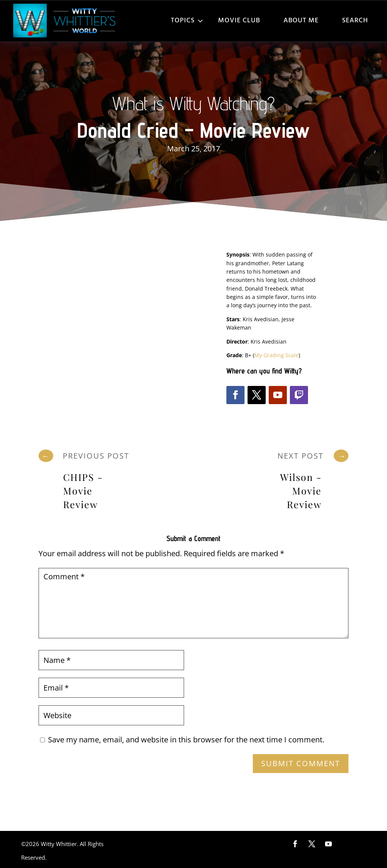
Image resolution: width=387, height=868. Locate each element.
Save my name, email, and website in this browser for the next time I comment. (186, 740)
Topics (183, 21)
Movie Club (239, 21)
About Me (301, 21)
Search (355, 21)
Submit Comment (301, 763)
